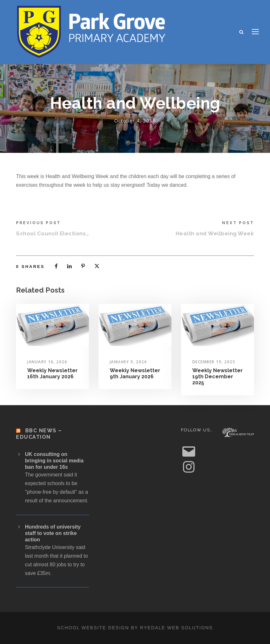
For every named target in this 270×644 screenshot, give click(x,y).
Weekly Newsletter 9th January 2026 (135, 373)
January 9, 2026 (128, 362)
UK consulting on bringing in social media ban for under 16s (54, 461)
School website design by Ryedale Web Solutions (135, 628)
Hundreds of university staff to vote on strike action (53, 533)
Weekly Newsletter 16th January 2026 (52, 373)
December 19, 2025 (214, 362)
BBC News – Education (39, 434)
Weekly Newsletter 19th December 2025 (218, 377)
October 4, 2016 (135, 121)
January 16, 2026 (47, 362)
